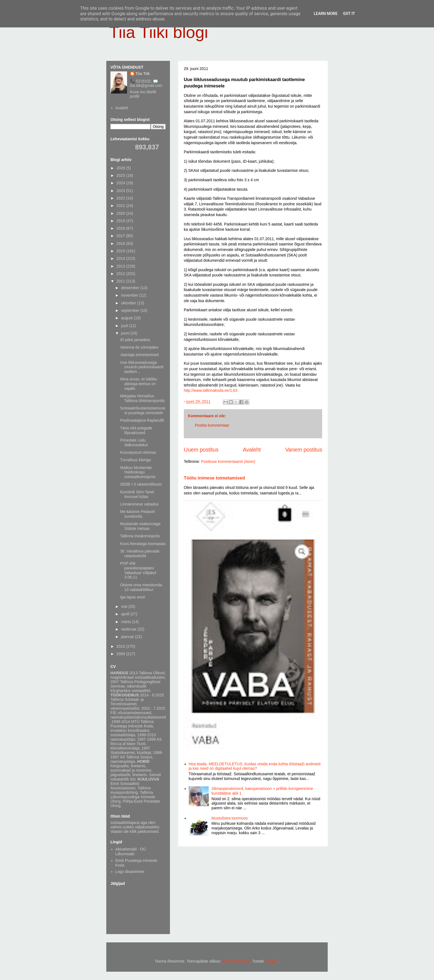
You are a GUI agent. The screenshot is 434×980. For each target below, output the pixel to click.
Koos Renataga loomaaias (143, 544)
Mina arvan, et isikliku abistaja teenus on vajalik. (139, 384)
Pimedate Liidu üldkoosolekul (134, 443)
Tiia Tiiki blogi (159, 32)
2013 (121, 266)
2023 (121, 191)
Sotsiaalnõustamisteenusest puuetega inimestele (143, 410)
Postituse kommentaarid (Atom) (228, 462)
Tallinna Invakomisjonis (140, 536)
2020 (121, 213)
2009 (121, 654)
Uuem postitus (201, 450)
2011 (121, 281)
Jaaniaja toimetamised (139, 355)
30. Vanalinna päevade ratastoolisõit (140, 553)
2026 (121, 168)
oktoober (129, 303)
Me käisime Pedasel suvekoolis (137, 514)
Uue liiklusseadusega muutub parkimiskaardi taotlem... (142, 367)
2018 (121, 228)
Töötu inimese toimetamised (214, 478)
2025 (121, 175)
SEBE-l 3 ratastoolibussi (141, 484)
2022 (121, 198)
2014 (121, 258)
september (131, 310)
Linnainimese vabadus (139, 504)
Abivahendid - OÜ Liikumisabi (131, 851)
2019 (121, 221)
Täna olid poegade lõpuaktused (136, 430)
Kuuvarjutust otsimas (138, 452)
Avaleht (252, 450)
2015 (121, 251)
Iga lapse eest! (133, 597)
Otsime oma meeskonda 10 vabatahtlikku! (141, 587)
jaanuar (128, 637)
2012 (121, 274)
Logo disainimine (130, 872)
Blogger (272, 961)
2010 (121, 646)
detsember (131, 288)
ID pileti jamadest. (135, 340)
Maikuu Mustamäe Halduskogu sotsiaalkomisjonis (138, 472)
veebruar (129, 629)
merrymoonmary (236, 961)
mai (125, 606)
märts (126, 622)
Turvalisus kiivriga (135, 460)
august (127, 318)
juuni (126, 333)
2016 (121, 243)
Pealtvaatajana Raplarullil (142, 420)
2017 (121, 236)
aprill (126, 614)
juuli (125, 326)
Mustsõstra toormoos (230, 818)
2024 (121, 183)
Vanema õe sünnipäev (139, 347)
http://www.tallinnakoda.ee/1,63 (211, 390)
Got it (349, 14)
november (130, 295)
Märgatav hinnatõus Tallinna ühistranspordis (142, 398)
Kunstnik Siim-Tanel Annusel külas (137, 494)
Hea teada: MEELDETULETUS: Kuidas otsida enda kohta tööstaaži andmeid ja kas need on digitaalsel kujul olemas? (255, 766)
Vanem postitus (304, 450)
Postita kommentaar (212, 425)
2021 (121, 206)
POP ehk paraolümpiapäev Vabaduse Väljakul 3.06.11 (138, 570)
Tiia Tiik (143, 74)
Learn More (325, 14)
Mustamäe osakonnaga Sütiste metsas (140, 526)
